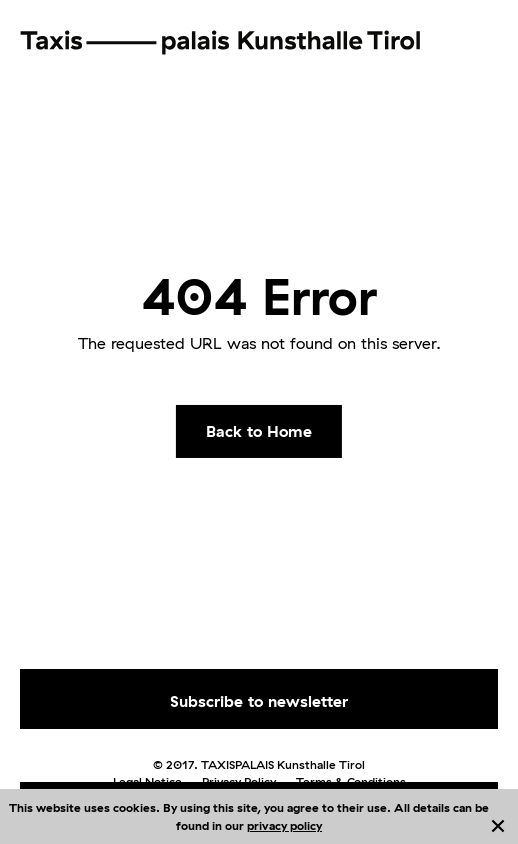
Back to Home (259, 431)
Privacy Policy (239, 781)
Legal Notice (147, 781)
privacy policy (284, 825)
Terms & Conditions (351, 781)
